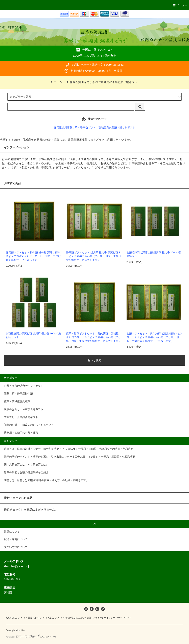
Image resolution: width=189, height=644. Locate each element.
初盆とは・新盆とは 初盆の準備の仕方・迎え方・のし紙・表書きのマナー (48, 480)
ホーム (55, 82)
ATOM (127, 618)
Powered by (31, 637)
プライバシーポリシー (104, 618)
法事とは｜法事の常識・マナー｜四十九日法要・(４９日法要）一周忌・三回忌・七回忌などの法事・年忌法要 (69, 449)
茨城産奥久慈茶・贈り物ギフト (117, 128)
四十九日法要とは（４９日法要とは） (26, 465)
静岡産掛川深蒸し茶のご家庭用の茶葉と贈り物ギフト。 (103, 82)
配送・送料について (38, 618)
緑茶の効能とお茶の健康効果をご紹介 (26, 472)
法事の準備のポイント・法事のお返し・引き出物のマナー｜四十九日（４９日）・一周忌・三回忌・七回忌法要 (70, 457)
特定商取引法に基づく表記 (78, 618)
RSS (119, 618)
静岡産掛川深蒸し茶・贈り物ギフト (75, 128)
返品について (56, 618)
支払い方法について (16, 618)
